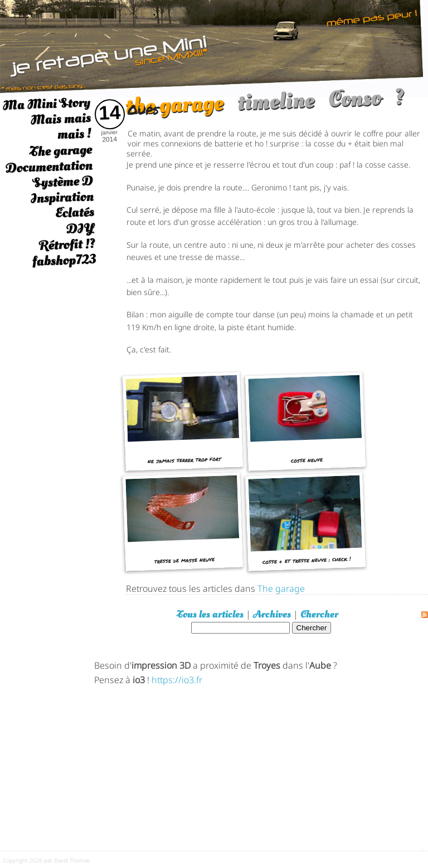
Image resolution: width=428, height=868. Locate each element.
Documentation (49, 166)
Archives (272, 614)
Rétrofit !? (67, 244)
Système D (63, 182)
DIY (80, 228)
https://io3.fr (177, 679)
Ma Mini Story (46, 104)
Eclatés (74, 212)
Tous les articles (210, 614)
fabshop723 (64, 260)
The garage (60, 151)
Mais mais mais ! (61, 126)
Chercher (319, 614)
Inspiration (62, 197)
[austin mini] (214, 47)
